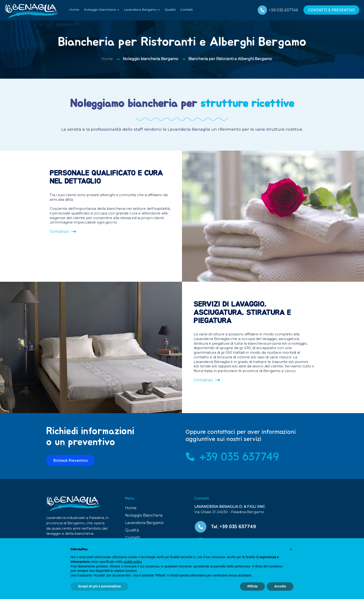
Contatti (186, 10)
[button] (291, 549)
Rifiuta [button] (253, 586)
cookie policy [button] (132, 562)
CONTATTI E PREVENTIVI (331, 10)
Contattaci (59, 232)
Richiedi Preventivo (70, 460)
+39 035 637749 (283, 10)
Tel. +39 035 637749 (233, 527)
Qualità (170, 10)
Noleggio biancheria (100, 10)
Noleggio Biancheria (144, 515)
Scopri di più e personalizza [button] (99, 586)
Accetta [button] (280, 586)
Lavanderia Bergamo (140, 10)
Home (74, 10)
